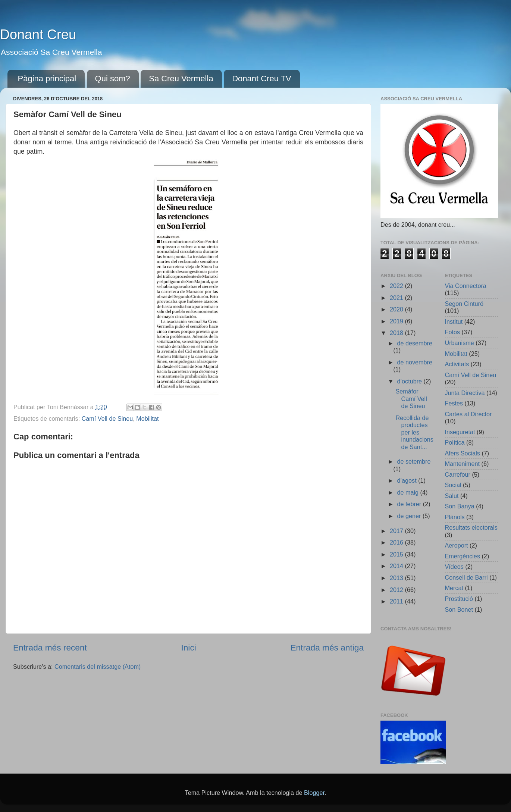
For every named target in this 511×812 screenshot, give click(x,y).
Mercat (454, 588)
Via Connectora (466, 286)
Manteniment (463, 464)
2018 (397, 333)
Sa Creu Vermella (181, 79)
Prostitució (459, 599)
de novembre (415, 362)
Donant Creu (38, 35)
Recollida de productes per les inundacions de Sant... (414, 432)
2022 (397, 286)
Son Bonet (459, 609)
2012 (397, 590)
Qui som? (113, 79)
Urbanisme (460, 343)
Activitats (457, 364)
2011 (397, 601)
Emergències (463, 556)
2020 (397, 309)
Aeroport (457, 545)
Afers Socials (463, 453)
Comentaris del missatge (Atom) (98, 667)
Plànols (455, 517)
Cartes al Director (468, 414)
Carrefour (458, 474)
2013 (397, 578)
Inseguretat (460, 432)
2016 (397, 542)
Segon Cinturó (464, 304)
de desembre (415, 343)
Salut (452, 496)
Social (453, 485)
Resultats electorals (471, 527)
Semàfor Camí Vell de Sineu (411, 399)
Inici (188, 648)
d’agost (407, 480)
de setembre (414, 461)
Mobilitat (147, 418)
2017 (397, 531)
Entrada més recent (50, 648)
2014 (397, 566)
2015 (397, 554)
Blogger (314, 793)
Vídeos (454, 567)
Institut (454, 322)
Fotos (453, 332)
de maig (408, 492)
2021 (397, 298)
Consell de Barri (466, 577)
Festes (454, 403)
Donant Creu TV (262, 79)
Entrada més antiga (327, 648)
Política (455, 442)
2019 (397, 321)
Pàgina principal (47, 79)
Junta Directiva (465, 393)
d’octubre (410, 381)
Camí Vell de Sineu (107, 418)
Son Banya (460, 506)
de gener (410, 516)
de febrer (410, 504)
